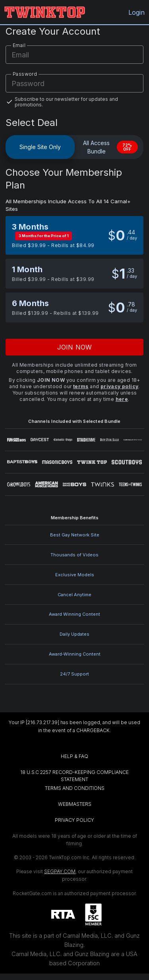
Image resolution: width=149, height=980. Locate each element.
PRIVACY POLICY (74, 820)
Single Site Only (40, 147)
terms (81, 386)
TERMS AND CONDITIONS (75, 788)
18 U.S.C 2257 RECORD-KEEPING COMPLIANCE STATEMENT (75, 776)
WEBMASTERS (75, 804)
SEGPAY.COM (60, 871)
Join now (74, 347)
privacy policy (120, 386)
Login (136, 12)
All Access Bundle (110, 147)
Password (25, 74)
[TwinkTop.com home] (45, 12)
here (122, 399)
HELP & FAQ (74, 756)
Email (19, 45)
